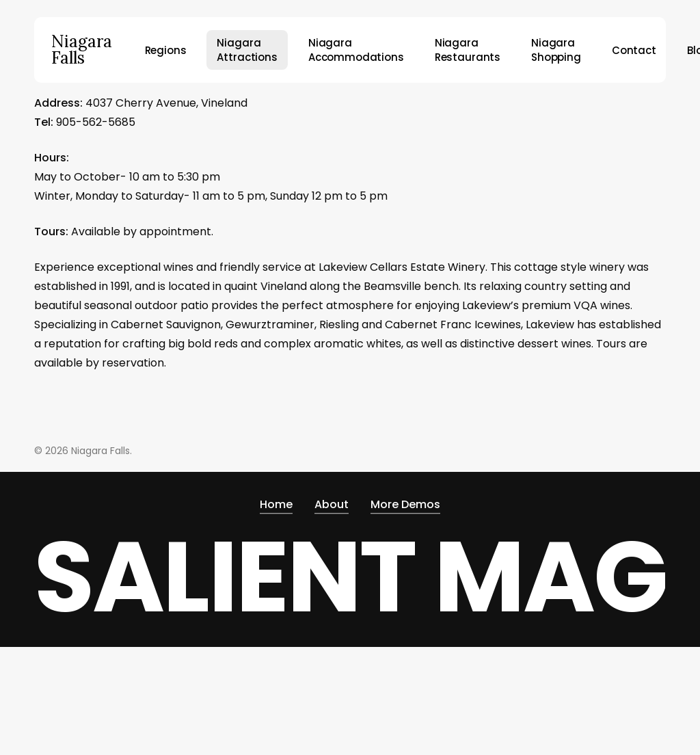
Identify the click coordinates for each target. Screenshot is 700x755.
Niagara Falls (82, 50)
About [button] (332, 504)
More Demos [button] (405, 504)
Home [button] (276, 504)
